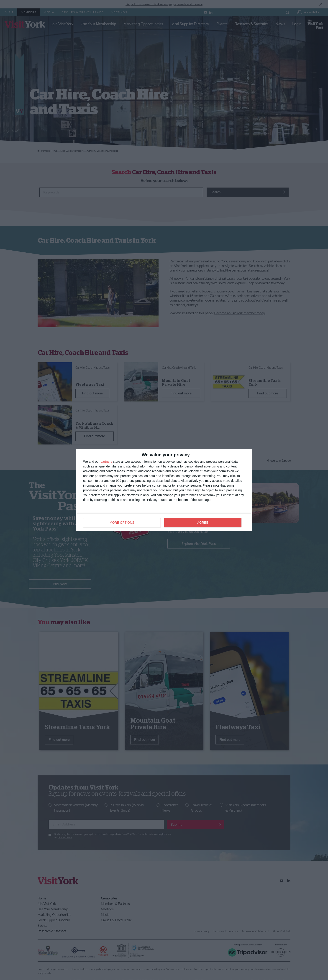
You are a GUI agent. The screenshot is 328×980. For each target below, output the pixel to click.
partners (106, 462)
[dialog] (164, 490)
